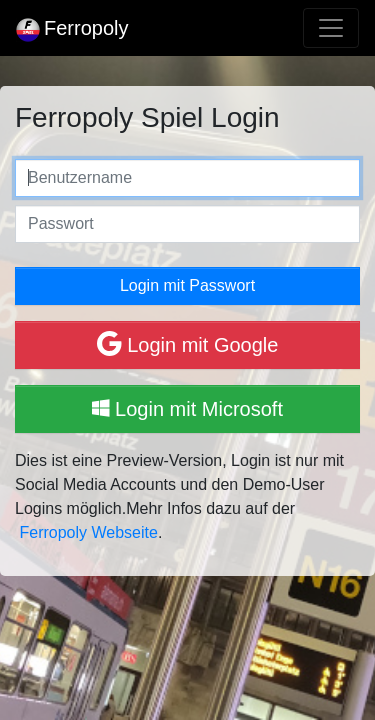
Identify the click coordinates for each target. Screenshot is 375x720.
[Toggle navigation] (331, 28)
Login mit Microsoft (187, 409)
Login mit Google (188, 343)
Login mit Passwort (187, 285)
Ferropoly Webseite (88, 532)
